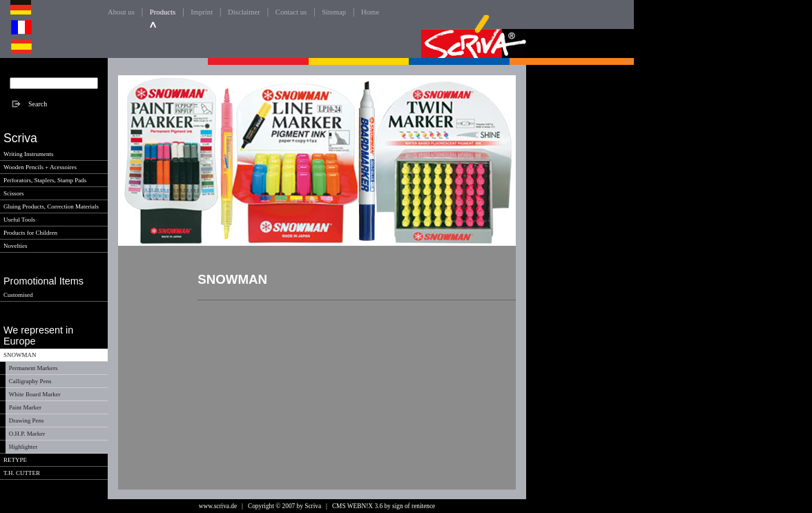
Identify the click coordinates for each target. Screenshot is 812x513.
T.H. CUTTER (22, 473)
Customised (18, 295)
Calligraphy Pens (30, 381)
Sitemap (334, 12)
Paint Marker (25, 407)
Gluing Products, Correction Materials (51, 206)
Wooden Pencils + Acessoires (40, 167)
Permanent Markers (33, 368)
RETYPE (15, 460)
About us (121, 12)
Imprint (202, 12)
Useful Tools (19, 220)
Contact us (291, 12)
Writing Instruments (28, 154)
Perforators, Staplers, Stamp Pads (45, 180)
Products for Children (30, 233)
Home (370, 12)
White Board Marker (35, 394)
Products (163, 12)
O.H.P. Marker (27, 434)
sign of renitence (414, 506)
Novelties (16, 246)
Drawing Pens (27, 420)
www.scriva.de (218, 506)
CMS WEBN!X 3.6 (357, 506)
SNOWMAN (20, 355)
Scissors (14, 193)
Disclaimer (244, 12)
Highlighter (23, 447)
